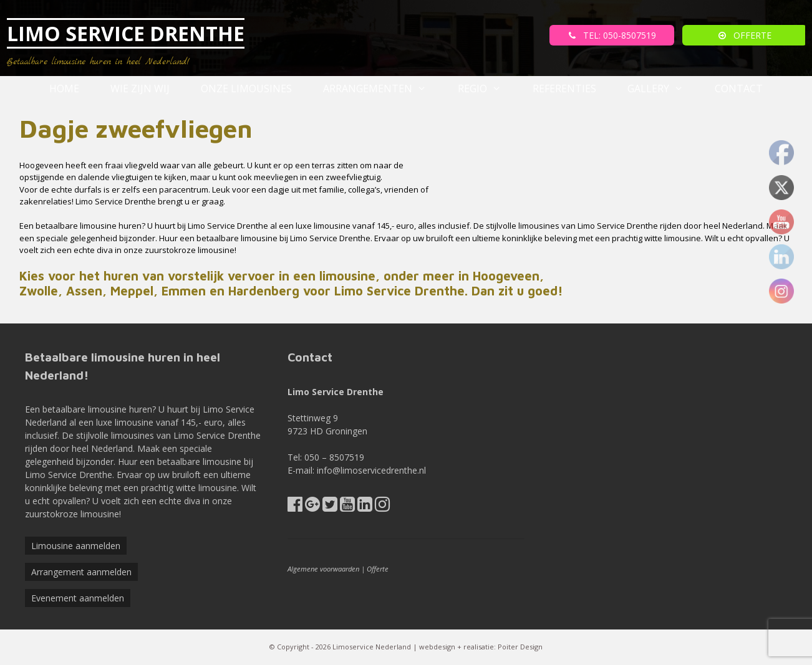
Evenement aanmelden (78, 598)
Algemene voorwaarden (323, 569)
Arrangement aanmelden (81, 572)
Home (64, 89)
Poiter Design (520, 647)
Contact (739, 89)
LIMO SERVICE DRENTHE (126, 33)
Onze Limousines (246, 89)
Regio (487, 89)
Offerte (378, 569)
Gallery (663, 89)
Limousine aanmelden (76, 546)
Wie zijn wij (140, 89)
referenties (564, 89)
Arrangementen (383, 89)
